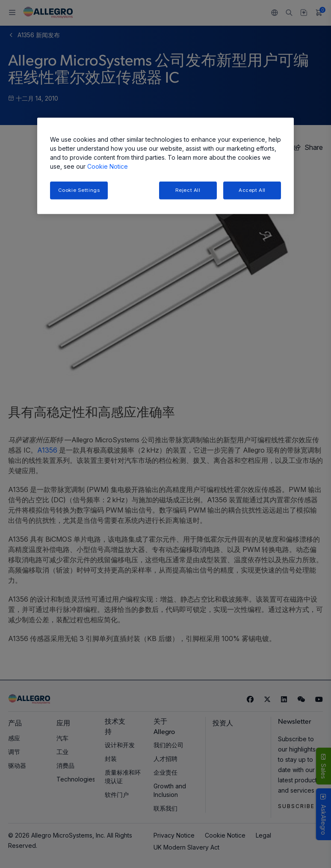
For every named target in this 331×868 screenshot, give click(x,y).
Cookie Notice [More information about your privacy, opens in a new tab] (108, 166)
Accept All (252, 190)
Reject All (188, 190)
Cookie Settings (79, 190)
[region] (165, 166)
